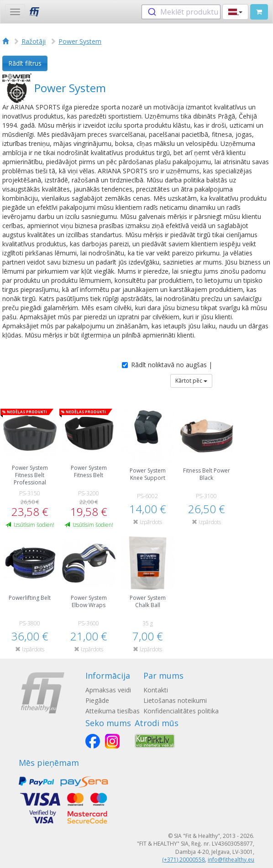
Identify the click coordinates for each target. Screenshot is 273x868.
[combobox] (181, 12)
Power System (80, 41)
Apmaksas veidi (108, 690)
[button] (235, 12)
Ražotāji (34, 41)
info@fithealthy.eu (231, 860)
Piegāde (97, 700)
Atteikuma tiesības (113, 711)
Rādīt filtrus (25, 63)
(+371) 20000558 (184, 860)
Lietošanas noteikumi (175, 700)
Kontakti (156, 690)
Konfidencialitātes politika (181, 711)
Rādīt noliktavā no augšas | (167, 365)
